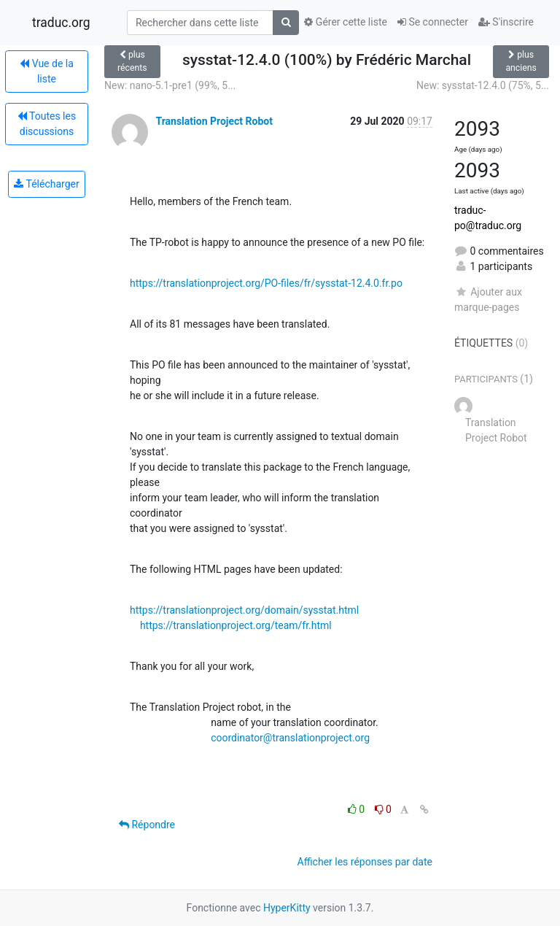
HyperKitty (287, 908)
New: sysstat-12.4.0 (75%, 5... (483, 85)
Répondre (147, 825)
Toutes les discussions (47, 124)
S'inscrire (506, 22)
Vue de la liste (47, 71)
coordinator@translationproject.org (290, 738)
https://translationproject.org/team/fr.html (236, 625)
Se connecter (433, 22)
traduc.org (61, 23)
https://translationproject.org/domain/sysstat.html (244, 610)
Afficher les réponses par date (365, 862)
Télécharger (46, 184)
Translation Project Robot (214, 121)
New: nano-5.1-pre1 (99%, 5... (170, 85)
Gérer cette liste (346, 22)
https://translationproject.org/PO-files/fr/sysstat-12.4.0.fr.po (266, 283)
